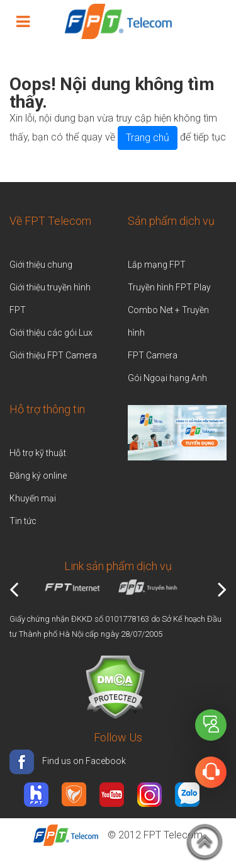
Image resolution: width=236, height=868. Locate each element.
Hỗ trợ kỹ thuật (38, 453)
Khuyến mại (33, 498)
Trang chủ (148, 138)
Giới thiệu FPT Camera (53, 355)
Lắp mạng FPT (157, 265)
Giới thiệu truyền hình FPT (50, 299)
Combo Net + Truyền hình (168, 321)
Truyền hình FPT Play (169, 287)
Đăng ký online (38, 476)
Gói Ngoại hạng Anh (167, 378)
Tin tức (23, 521)
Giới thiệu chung (42, 265)
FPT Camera (153, 355)
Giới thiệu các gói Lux (51, 333)
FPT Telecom (173, 835)
